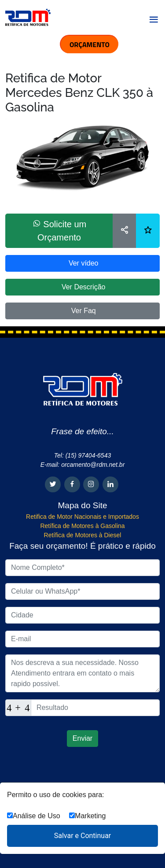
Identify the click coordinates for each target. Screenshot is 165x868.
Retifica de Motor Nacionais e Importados (82, 517)
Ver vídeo (82, 263)
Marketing (87, 816)
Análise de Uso (34, 816)
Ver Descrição (82, 287)
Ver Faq (82, 311)
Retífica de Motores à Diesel (83, 535)
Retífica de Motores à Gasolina (82, 526)
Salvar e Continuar (83, 836)
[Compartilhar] (125, 231)
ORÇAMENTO (90, 44)
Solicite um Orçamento (59, 231)
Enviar (82, 738)
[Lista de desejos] (148, 231)
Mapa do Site (83, 505)
